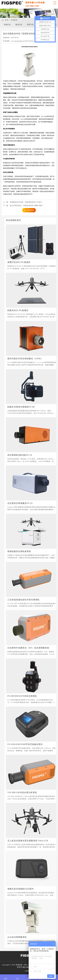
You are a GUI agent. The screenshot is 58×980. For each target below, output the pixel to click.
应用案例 (14, 20)
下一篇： (23, 206)
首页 (7, 20)
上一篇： (23, 202)
